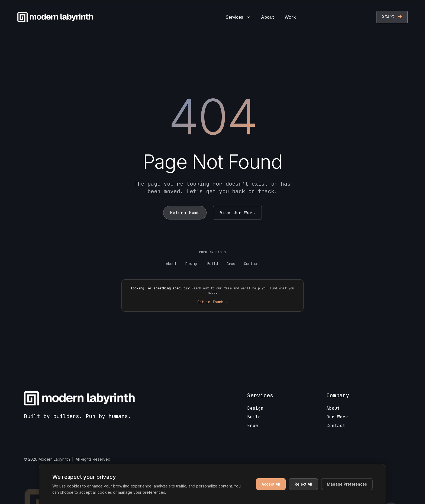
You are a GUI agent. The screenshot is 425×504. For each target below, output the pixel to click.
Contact (252, 264)
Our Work (337, 417)
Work (290, 17)
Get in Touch (212, 302)
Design (192, 264)
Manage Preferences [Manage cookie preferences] (347, 484)
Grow (231, 264)
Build (212, 264)
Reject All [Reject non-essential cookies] (303, 484)
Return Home (185, 213)
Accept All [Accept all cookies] (271, 484)
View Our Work (237, 213)
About (267, 17)
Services (238, 17)
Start (392, 17)
